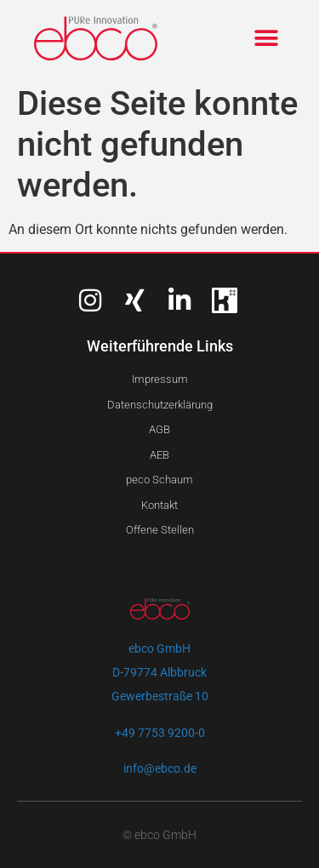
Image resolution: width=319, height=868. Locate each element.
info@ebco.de (160, 768)
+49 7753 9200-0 (160, 733)
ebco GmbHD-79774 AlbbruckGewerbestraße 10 (160, 672)
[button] (266, 39)
